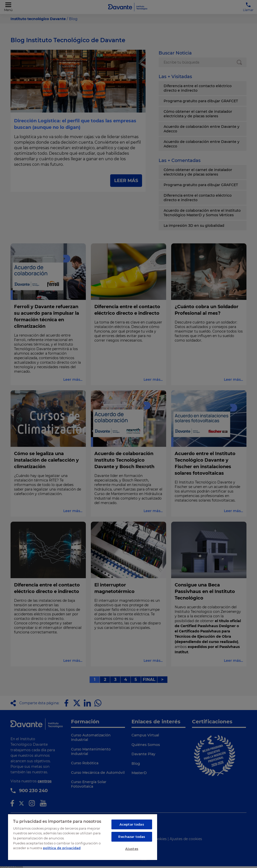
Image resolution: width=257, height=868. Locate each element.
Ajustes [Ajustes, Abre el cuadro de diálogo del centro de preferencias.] (132, 849)
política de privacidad (62, 848)
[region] (83, 837)
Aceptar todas (132, 824)
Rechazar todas (132, 837)
